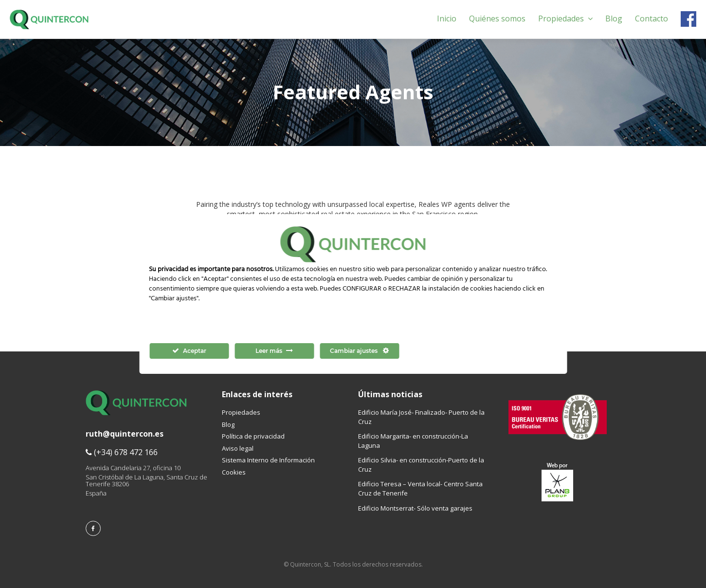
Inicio (447, 18)
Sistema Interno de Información (268, 460)
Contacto (652, 18)
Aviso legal (238, 448)
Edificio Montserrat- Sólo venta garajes (415, 508)
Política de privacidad (253, 436)
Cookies (234, 472)
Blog (614, 18)
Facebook (688, 19)
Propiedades (565, 18)
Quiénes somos (497, 18)
